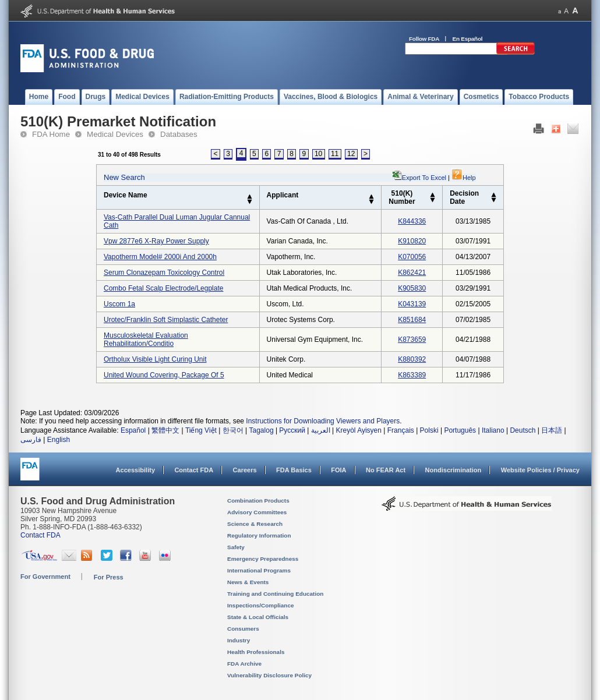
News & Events (248, 582)
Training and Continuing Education (275, 594)
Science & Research (255, 524)
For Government (45, 577)
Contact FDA (194, 470)
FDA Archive (244, 664)
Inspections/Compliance (261, 605)
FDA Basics (294, 470)
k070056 (412, 257)
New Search (124, 177)
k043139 (412, 304)
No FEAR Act (386, 470)
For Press (109, 577)
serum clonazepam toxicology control (164, 273)
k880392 (412, 359)
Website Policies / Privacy (540, 470)
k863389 (412, 375)
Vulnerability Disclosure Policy (269, 675)
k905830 (412, 288)
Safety (236, 547)
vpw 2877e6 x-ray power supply (156, 241)
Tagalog (262, 430)
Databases (179, 134)
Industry (239, 640)
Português (460, 430)
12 (351, 154)
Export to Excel (424, 178)
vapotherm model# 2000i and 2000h (160, 257)
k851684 (412, 320)
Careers (245, 470)
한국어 (233, 430)
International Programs (259, 570)
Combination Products (258, 501)
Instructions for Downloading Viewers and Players (323, 421)
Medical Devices (115, 134)
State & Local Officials (258, 617)
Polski (429, 430)
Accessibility (135, 470)
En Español (468, 39)
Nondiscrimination (453, 470)
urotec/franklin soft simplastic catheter (166, 320)
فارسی (31, 440)
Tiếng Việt (201, 430)
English (59, 440)
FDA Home (51, 134)
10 (318, 154)
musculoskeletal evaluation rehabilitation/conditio (146, 340)
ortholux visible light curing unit (155, 359)
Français (401, 430)
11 (335, 154)
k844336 (412, 221)
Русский (292, 430)
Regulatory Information (259, 535)
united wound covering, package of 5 (164, 375)
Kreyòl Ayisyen (359, 430)
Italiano (493, 430)
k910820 (412, 241)
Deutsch (523, 430)
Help (464, 178)
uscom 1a (119, 304)
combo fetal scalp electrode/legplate (163, 288)
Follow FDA (424, 39)
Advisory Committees (257, 512)
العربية (321, 430)
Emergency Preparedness (263, 559)
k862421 (412, 273)
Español (133, 430)
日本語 (552, 430)
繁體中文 (165, 430)
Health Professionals (256, 652)
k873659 (412, 340)
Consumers (243, 629)
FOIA (338, 470)
